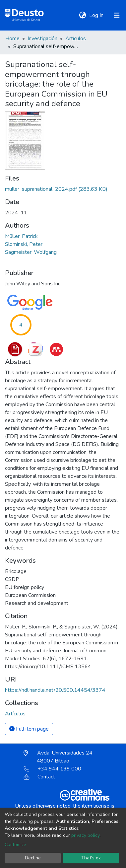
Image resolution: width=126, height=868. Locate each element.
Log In (97, 15)
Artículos (76, 38)
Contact (39, 777)
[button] (82, 15)
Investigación (42, 38)
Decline (33, 858)
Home (12, 38)
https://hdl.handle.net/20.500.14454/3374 (55, 690)
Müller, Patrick (21, 236)
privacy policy (85, 835)
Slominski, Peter (24, 244)
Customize (15, 845)
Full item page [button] (29, 729)
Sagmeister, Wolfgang (31, 252)
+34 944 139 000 (52, 769)
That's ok (91, 858)
